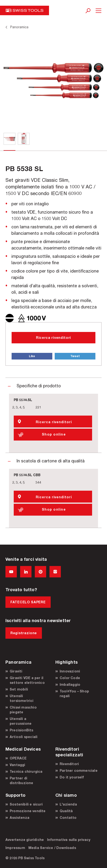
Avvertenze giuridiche (25, 840)
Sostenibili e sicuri (26, 804)
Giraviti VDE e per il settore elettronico (27, 680)
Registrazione (24, 633)
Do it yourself (72, 777)
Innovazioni (70, 671)
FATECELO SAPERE (28, 602)
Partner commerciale (79, 770)
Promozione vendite (28, 811)
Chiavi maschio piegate (23, 710)
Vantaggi (18, 765)
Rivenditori (69, 764)
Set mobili (19, 689)
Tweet (75, 356)
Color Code (70, 678)
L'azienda (68, 804)
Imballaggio (70, 684)
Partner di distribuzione (22, 780)
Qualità (66, 811)
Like (32, 356)
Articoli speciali (24, 737)
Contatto (68, 818)
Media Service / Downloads (52, 848)
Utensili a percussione (21, 721)
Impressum (15, 848)
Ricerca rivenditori (53, 338)
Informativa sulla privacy (69, 840)
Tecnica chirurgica (26, 771)
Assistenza (20, 818)
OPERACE (18, 758)
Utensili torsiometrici (22, 698)
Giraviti (16, 671)
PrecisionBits (22, 730)
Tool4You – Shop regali (74, 693)
